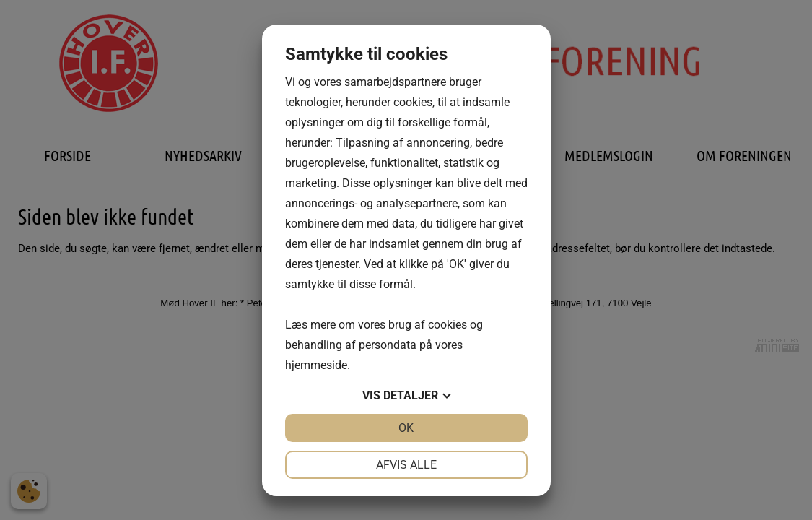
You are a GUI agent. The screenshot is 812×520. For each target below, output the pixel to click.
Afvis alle (406, 465)
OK (406, 428)
